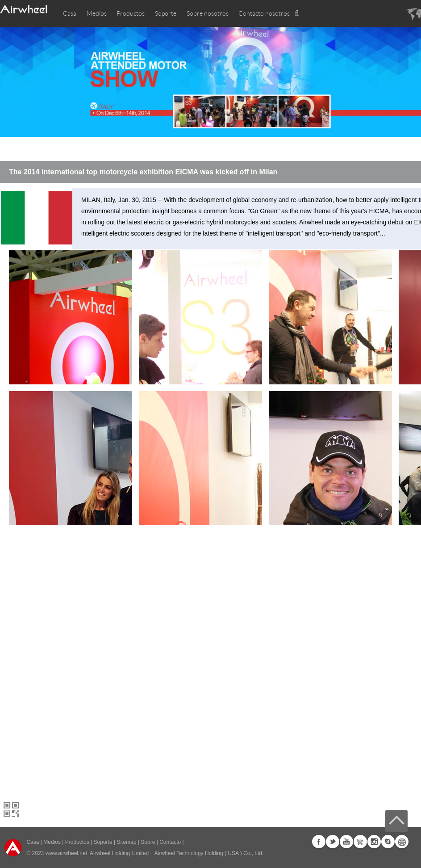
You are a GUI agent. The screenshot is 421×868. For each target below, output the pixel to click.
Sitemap (126, 842)
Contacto (170, 842)
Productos (131, 13)
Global (402, 842)
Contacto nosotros (264, 13)
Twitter (333, 842)
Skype (388, 842)
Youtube (346, 842)
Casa (70, 13)
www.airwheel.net (66, 853)
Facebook (319, 842)
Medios (52, 842)
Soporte (166, 13)
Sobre (148, 842)
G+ (360, 842)
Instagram (374, 842)
